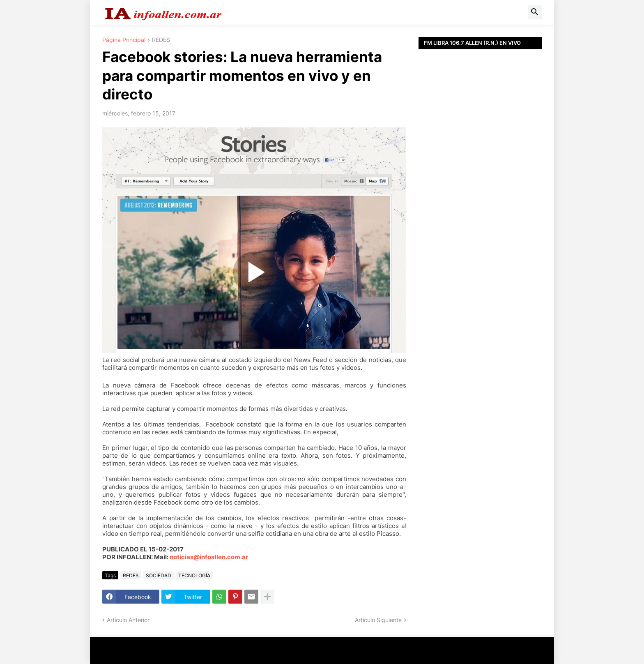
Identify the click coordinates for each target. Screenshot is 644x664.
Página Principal (124, 40)
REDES (161, 40)
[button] (535, 12)
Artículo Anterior (128, 620)
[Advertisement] (480, 234)
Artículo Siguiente (378, 620)
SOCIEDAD (159, 575)
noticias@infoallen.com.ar (209, 557)
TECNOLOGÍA (194, 575)
